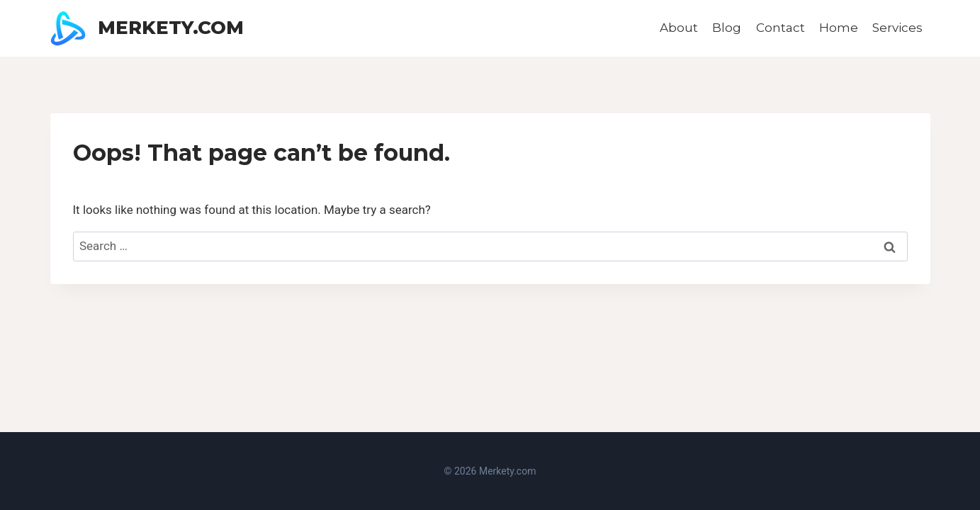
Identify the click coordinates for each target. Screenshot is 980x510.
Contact (781, 28)
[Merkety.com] (147, 28)
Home (839, 28)
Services (897, 28)
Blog (727, 28)
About (679, 28)
